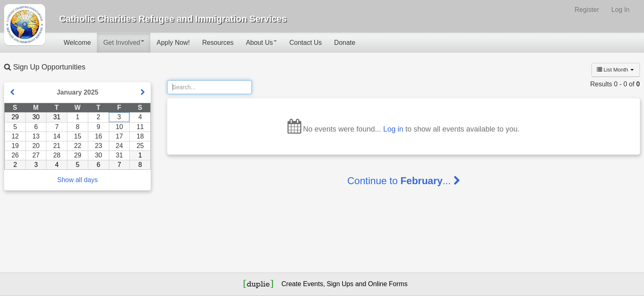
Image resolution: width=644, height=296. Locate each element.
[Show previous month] (12, 92)
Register (587, 10)
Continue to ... (404, 181)
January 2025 (77, 92)
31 (57, 117)
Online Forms (388, 284)
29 (15, 117)
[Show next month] (143, 92)
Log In (621, 10)
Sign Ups (340, 284)
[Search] (209, 87)
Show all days (77, 180)
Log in (393, 129)
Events (313, 284)
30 (36, 117)
